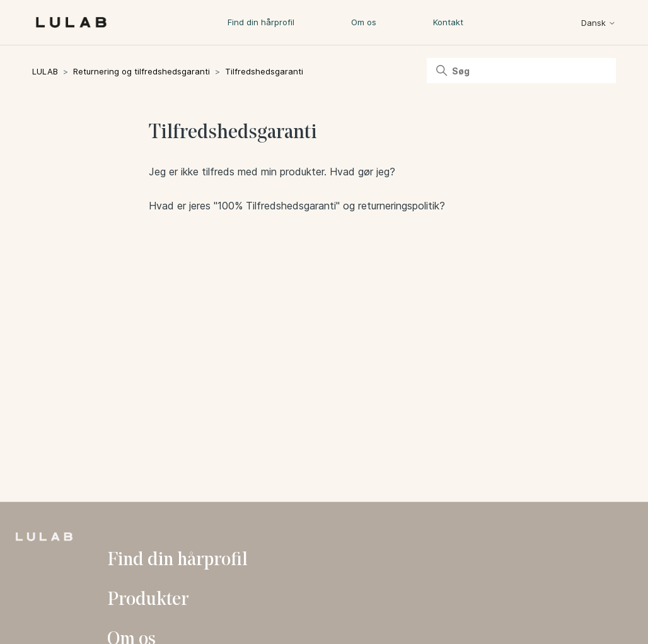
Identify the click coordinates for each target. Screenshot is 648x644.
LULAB (45, 71)
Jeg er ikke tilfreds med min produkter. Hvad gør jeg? (272, 172)
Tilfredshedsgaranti (264, 71)
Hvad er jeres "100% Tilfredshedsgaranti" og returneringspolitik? (297, 206)
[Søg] (521, 71)
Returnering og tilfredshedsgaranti (142, 71)
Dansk (599, 23)
